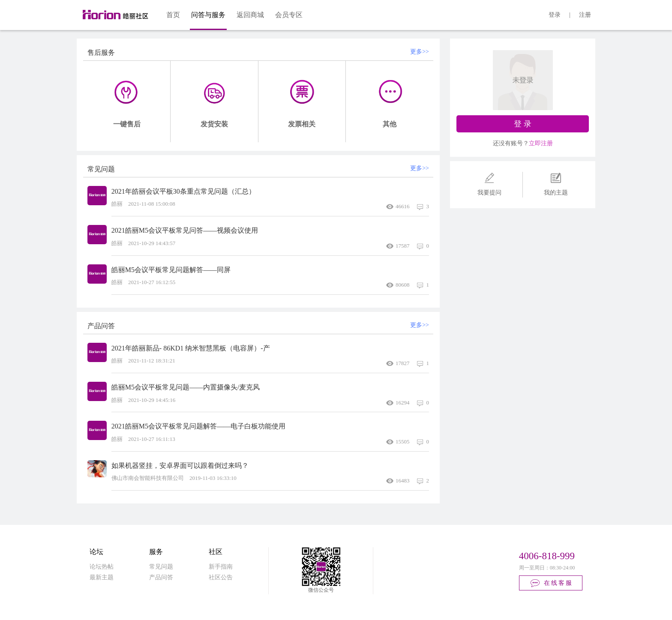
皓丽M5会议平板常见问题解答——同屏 (171, 270)
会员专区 (289, 15)
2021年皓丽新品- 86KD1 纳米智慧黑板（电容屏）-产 (191, 348)
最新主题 (102, 577)
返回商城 (250, 15)
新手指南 (221, 567)
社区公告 (221, 577)
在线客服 (551, 583)
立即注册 (541, 143)
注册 (585, 15)
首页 (173, 15)
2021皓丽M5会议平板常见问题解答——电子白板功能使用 (198, 426)
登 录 (523, 124)
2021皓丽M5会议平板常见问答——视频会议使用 (185, 230)
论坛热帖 (102, 567)
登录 (555, 15)
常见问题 (161, 567)
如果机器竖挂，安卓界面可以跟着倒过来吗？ (180, 466)
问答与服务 (208, 15)
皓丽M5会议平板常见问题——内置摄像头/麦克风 (186, 387)
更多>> (420, 52)
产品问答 (161, 577)
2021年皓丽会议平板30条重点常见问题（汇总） (183, 191)
